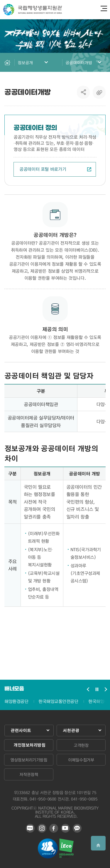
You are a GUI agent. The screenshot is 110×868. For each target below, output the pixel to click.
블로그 (30, 828)
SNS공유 (83, 92)
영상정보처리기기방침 (29, 760)
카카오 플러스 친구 (77, 828)
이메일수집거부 (81, 760)
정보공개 (25, 62)
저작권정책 (29, 774)
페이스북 (54, 828)
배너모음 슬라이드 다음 (106, 689)
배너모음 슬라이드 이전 (88, 689)
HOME (7, 62)
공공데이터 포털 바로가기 (55, 169)
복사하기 (99, 92)
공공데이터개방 (79, 62)
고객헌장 (81, 745)
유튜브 (65, 828)
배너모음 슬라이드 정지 (97, 689)
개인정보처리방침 (29, 745)
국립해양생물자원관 (33, 10)
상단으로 (98, 843)
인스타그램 (42, 828)
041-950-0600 (43, 799)
